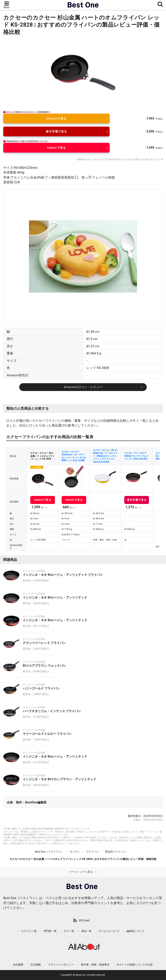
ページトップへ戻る (81, 872)
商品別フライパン (115, 852)
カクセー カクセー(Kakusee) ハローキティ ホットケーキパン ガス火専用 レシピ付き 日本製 (74, 456)
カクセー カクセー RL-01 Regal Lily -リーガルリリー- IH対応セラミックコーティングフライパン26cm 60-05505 (105, 456)
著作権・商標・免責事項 (95, 965)
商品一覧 (86, 931)
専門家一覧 (50, 931)
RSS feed (84, 920)
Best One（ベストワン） (49, 852)
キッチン (75, 852)
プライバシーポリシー (61, 965)
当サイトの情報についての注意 (135, 965)
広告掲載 (36, 965)
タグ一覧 (69, 931)
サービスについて (109, 931)
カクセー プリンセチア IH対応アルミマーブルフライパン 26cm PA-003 (136, 456)
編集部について (136, 931)
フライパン (93, 852)
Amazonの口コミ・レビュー (83, 387)
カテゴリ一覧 (29, 931)
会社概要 (18, 965)
